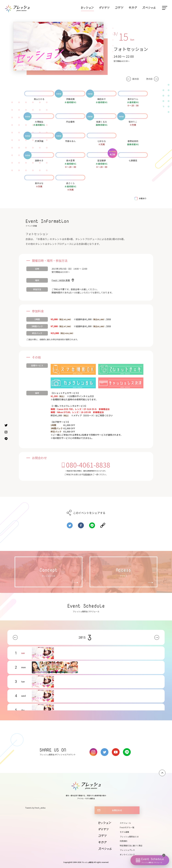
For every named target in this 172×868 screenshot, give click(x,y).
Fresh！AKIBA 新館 (61, 280)
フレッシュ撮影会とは (129, 837)
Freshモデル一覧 (127, 827)
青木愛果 (70, 160)
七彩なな (102, 141)
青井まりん (133, 99)
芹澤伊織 (39, 141)
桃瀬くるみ (102, 122)
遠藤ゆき (39, 160)
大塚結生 (39, 122)
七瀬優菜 (133, 160)
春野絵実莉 (133, 141)
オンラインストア (127, 855)
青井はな (39, 183)
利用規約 (87, 474)
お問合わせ (117, 810)
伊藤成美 (70, 99)
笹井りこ (133, 122)
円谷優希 (70, 122)
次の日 (149, 79)
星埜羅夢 (102, 160)
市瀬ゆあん (70, 141)
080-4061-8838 (88, 465)
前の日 (136, 79)
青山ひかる (39, 99)
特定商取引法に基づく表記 (131, 846)
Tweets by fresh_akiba (35, 808)
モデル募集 (124, 832)
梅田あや (102, 99)
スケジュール (125, 823)
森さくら (70, 183)
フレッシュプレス (127, 850)
